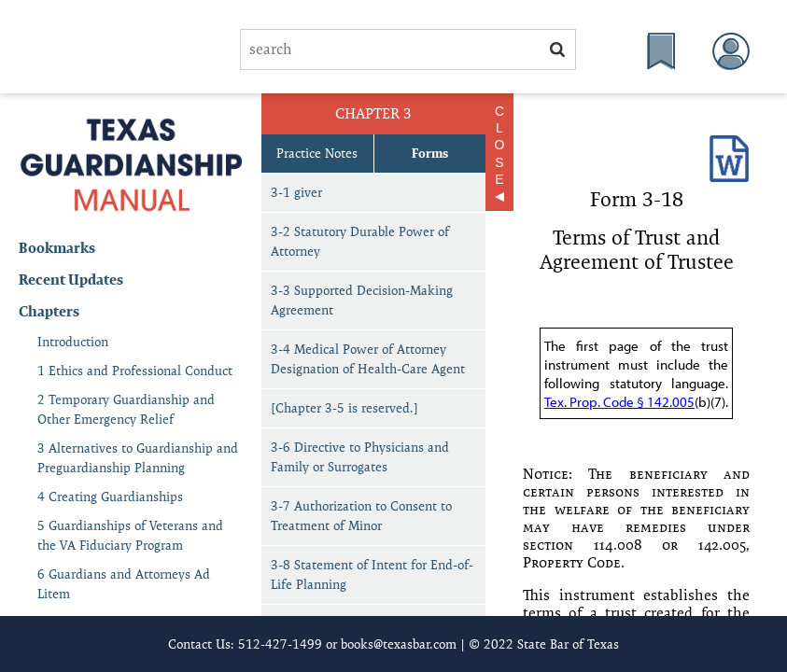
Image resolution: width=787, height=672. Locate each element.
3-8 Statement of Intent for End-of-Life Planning (372, 574)
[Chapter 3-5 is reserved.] (344, 408)
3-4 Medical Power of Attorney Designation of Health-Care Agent (368, 359)
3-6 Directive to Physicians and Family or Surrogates (360, 457)
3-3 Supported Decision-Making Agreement (362, 300)
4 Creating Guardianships (110, 497)
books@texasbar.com (399, 644)
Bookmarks (57, 248)
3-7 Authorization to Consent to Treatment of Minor (361, 516)
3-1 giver (296, 192)
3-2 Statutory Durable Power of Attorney (360, 241)
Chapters (49, 311)
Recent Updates (71, 280)
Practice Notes (317, 153)
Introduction (73, 342)
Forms (430, 153)
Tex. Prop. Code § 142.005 (619, 401)
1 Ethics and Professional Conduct (135, 371)
